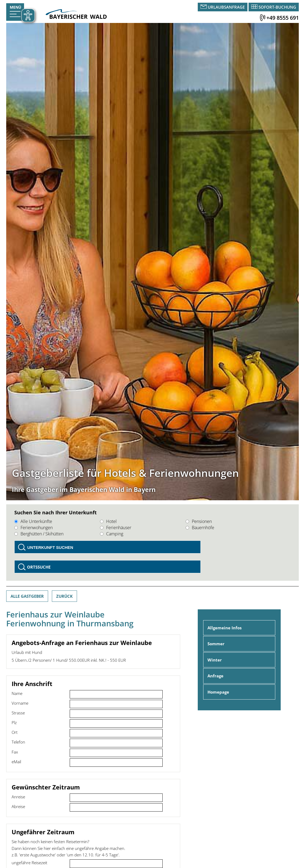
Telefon (18, 742)
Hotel (108, 521)
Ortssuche (39, 567)
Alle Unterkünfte (33, 521)
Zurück (64, 596)
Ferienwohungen (33, 528)
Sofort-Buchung (277, 7)
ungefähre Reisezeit (29, 863)
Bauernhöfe (200, 528)
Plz (14, 722)
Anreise (18, 797)
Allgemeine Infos (224, 628)
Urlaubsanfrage (226, 7)
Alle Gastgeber (27, 596)
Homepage (218, 692)
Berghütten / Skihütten (39, 534)
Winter (215, 660)
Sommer (216, 644)
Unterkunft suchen (50, 547)
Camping (112, 534)
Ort (15, 732)
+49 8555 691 (283, 18)
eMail (16, 762)
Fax (15, 752)
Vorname (20, 703)
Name (17, 693)
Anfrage (215, 676)
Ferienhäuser (116, 528)
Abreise (18, 806)
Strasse (18, 713)
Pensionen (199, 521)
